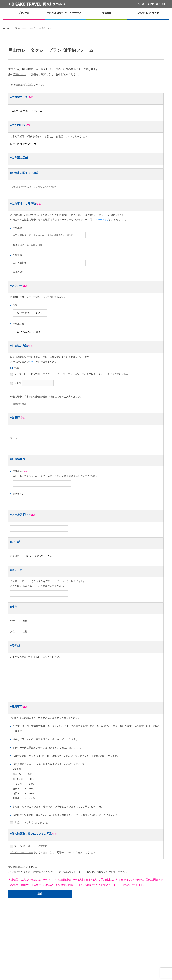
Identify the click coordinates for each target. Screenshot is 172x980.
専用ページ (20, 75)
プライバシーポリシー (22, 853)
